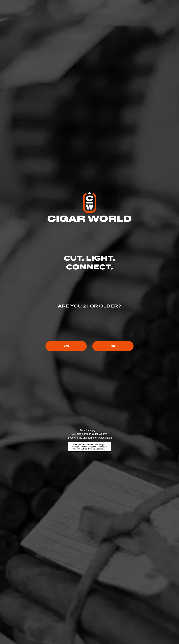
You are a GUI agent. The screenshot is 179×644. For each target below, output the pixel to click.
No (113, 346)
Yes (66, 346)
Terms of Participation (100, 438)
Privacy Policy (74, 438)
